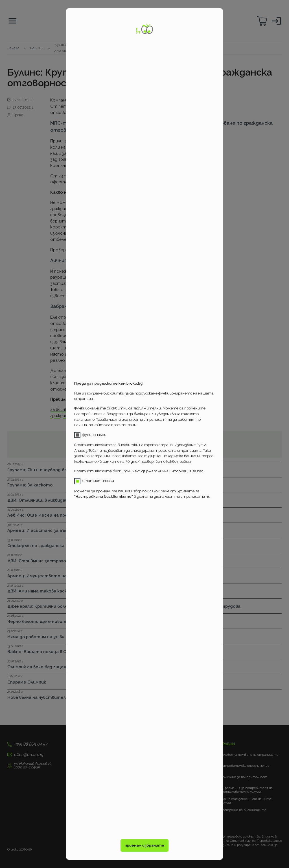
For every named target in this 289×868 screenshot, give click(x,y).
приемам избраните (144, 845)
